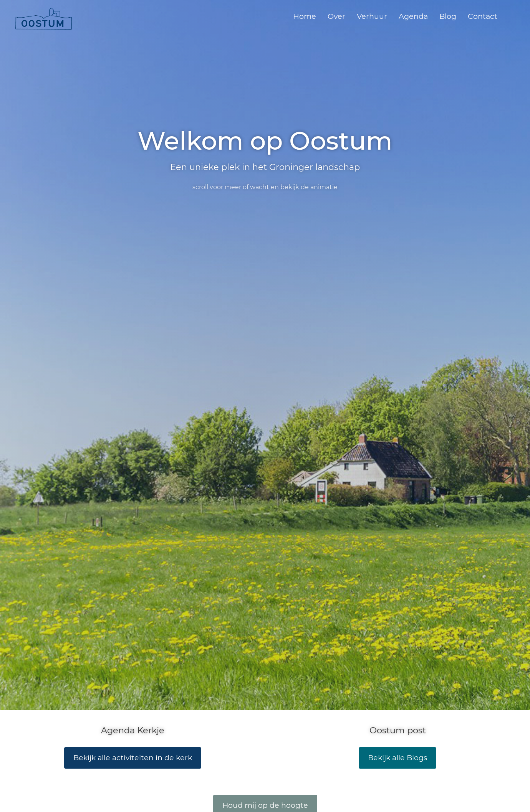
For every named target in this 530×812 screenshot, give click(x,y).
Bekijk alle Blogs (397, 758)
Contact (483, 16)
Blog (448, 16)
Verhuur (372, 16)
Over (336, 16)
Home (305, 16)
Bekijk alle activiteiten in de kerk (133, 758)
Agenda (413, 16)
